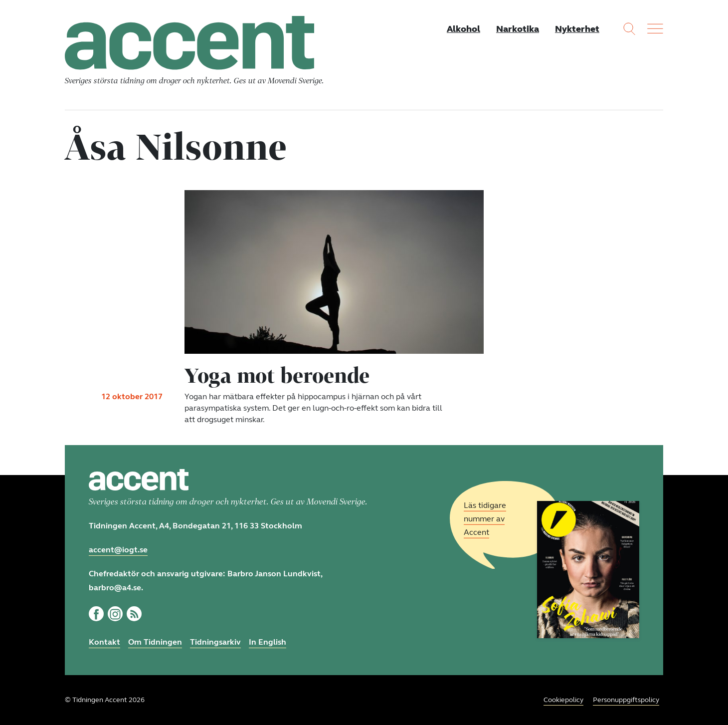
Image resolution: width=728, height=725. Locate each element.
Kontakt (104, 642)
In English (268, 642)
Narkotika (518, 29)
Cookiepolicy (563, 700)
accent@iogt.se (118, 550)
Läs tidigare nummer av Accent (485, 519)
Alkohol (463, 29)
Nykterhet (577, 29)
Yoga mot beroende (277, 375)
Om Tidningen (155, 642)
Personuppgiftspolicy (626, 700)
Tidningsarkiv (215, 642)
